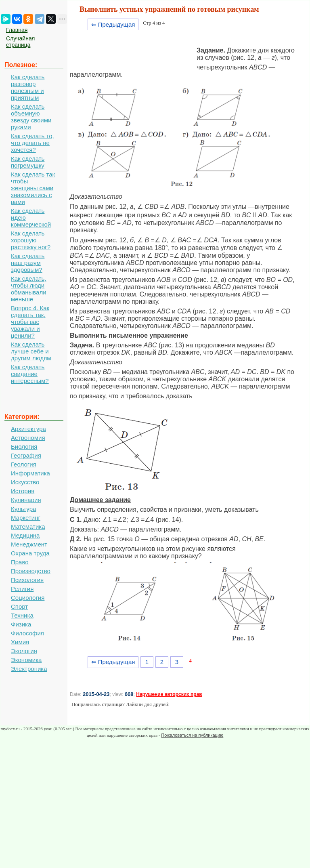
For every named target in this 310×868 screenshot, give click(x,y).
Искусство (25, 482)
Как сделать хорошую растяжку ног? (31, 240)
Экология (24, 651)
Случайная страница (20, 42)
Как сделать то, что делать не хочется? (32, 143)
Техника (22, 615)
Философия (27, 633)
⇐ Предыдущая (113, 24)
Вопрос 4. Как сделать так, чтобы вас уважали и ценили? (30, 322)
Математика (28, 526)
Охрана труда (30, 553)
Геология (24, 464)
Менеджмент (29, 544)
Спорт (19, 606)
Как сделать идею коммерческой (31, 218)
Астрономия (28, 438)
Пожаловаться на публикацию (192, 735)
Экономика (26, 660)
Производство (31, 571)
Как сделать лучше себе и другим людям (31, 351)
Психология (27, 580)
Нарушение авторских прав (169, 694)
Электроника (29, 669)
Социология (28, 598)
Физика (21, 624)
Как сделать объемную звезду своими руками (31, 117)
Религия (22, 589)
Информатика (30, 473)
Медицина (25, 535)
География (26, 455)
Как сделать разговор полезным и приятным (28, 87)
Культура (23, 509)
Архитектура (28, 429)
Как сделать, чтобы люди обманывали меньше (29, 289)
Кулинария (26, 500)
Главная (17, 30)
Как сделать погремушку (28, 162)
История (23, 491)
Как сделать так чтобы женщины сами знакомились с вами (33, 188)
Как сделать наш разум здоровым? (28, 263)
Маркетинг (26, 518)
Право (20, 562)
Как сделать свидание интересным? (30, 374)
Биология (24, 447)
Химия (20, 642)
